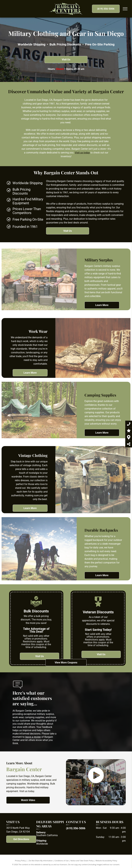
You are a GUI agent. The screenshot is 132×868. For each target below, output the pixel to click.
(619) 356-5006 (76, 828)
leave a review (33, 737)
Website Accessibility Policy (106, 861)
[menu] (125, 9)
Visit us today (82, 153)
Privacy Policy (20, 861)
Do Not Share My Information (41, 861)
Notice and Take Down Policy (82, 861)
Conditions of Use (62, 861)
